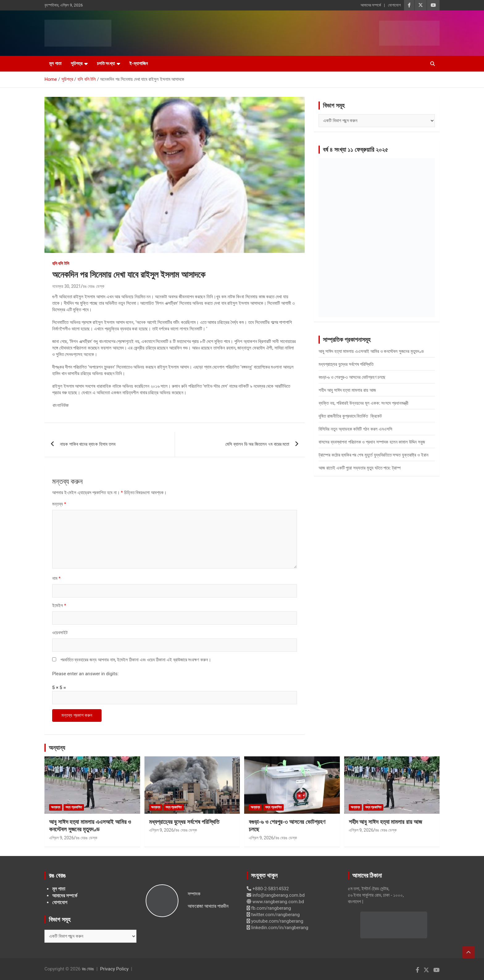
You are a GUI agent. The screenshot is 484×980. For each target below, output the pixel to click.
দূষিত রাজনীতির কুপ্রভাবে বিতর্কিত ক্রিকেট (350, 416)
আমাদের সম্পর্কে (371, 5)
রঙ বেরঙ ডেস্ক (94, 286)
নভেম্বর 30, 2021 (67, 286)
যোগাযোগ (394, 5)
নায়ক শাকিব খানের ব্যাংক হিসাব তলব (88, 444)
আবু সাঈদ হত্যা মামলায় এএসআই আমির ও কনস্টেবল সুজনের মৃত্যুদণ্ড (371, 351)
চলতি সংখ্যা (106, 64)
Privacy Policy (114, 969)
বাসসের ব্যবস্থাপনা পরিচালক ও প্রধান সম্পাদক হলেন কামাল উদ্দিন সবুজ (372, 442)
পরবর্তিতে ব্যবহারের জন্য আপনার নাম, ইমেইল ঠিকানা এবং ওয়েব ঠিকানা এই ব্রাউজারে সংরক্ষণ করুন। (136, 660)
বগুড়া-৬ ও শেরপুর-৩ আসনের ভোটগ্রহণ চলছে (352, 377)
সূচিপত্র (77, 64)
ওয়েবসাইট (60, 633)
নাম (56, 578)
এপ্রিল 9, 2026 (61, 838)
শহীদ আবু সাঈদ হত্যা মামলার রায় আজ (347, 390)
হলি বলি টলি (61, 263)
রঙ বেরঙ (88, 969)
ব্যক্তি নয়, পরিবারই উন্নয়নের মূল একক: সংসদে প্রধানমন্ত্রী (363, 403)
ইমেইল (59, 606)
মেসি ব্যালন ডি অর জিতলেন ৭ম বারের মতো (257, 444)
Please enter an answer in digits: (85, 674)
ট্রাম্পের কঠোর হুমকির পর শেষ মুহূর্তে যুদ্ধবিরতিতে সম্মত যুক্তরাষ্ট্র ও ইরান (373, 455)
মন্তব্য (59, 504)
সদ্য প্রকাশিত (74, 807)
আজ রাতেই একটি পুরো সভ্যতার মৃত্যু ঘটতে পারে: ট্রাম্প (359, 468)
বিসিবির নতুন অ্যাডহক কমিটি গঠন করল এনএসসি (355, 429)
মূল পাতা (55, 64)
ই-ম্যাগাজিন (139, 64)
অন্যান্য (57, 748)
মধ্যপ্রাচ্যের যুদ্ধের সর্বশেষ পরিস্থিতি (346, 364)
